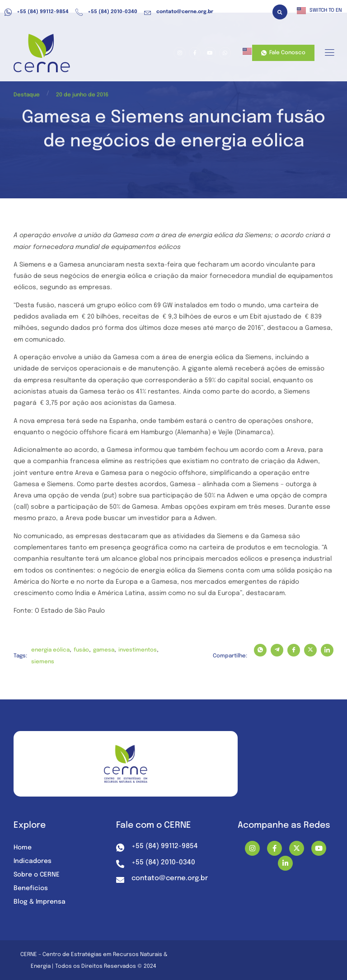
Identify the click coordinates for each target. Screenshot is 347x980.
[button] (280, 12)
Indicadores (33, 861)
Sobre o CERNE (37, 875)
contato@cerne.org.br (179, 12)
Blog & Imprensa (40, 902)
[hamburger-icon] (329, 53)
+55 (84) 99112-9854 (37, 12)
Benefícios (31, 888)
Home (23, 848)
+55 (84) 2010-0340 (106, 12)
